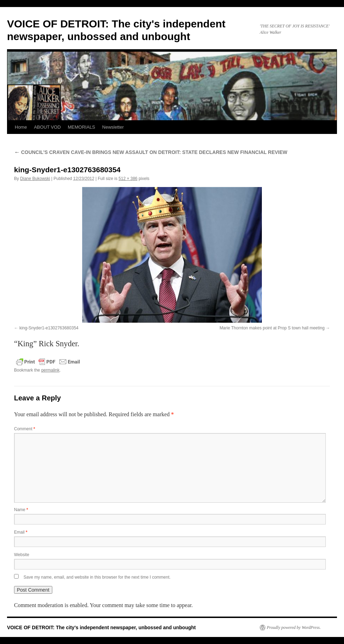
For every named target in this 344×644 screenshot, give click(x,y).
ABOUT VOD (47, 127)
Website (22, 555)
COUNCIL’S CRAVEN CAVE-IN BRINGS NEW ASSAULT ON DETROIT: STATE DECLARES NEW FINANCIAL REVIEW (151, 152)
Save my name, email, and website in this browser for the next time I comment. (97, 577)
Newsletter (113, 127)
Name (21, 510)
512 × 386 (128, 179)
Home (21, 127)
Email (21, 532)
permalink (50, 370)
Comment (25, 429)
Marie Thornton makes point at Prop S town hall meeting (272, 328)
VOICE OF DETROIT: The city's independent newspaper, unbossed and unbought (101, 627)
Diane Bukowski (35, 179)
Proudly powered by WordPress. (294, 627)
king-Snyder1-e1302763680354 (49, 328)
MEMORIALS (81, 127)
